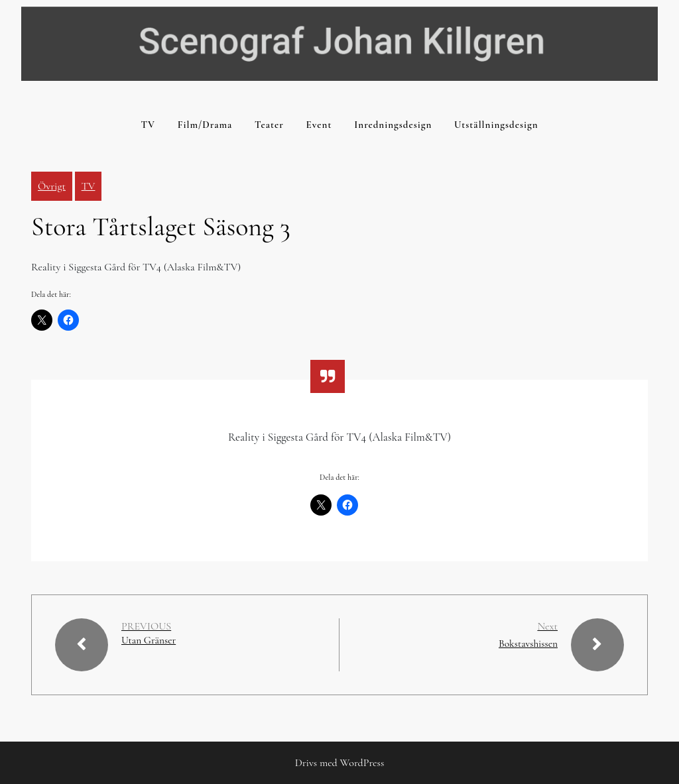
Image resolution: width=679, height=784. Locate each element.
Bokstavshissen (527, 644)
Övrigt (52, 186)
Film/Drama (205, 125)
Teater (269, 125)
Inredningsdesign (393, 125)
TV (148, 125)
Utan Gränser (150, 641)
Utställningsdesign (496, 125)
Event (319, 125)
